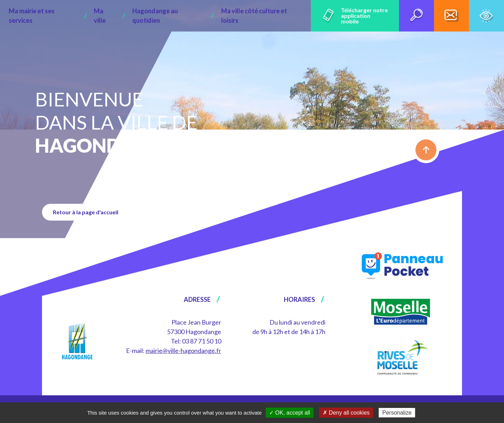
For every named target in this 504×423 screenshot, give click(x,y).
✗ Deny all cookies (346, 413)
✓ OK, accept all (290, 413)
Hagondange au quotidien (161, 16)
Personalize (397, 413)
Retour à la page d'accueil (89, 212)
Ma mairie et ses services (56, 16)
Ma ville (108, 16)
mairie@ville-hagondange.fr (183, 351)
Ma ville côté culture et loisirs (243, 16)
